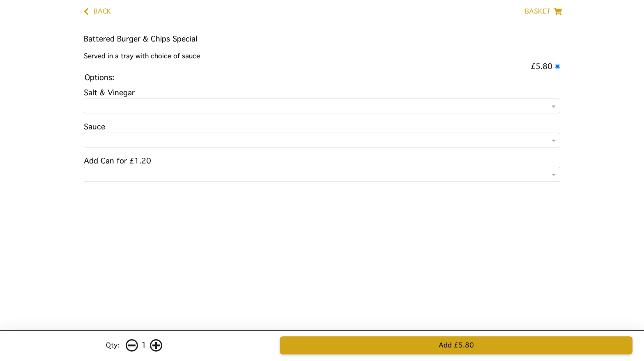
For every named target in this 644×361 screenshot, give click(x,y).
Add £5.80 (456, 345)
